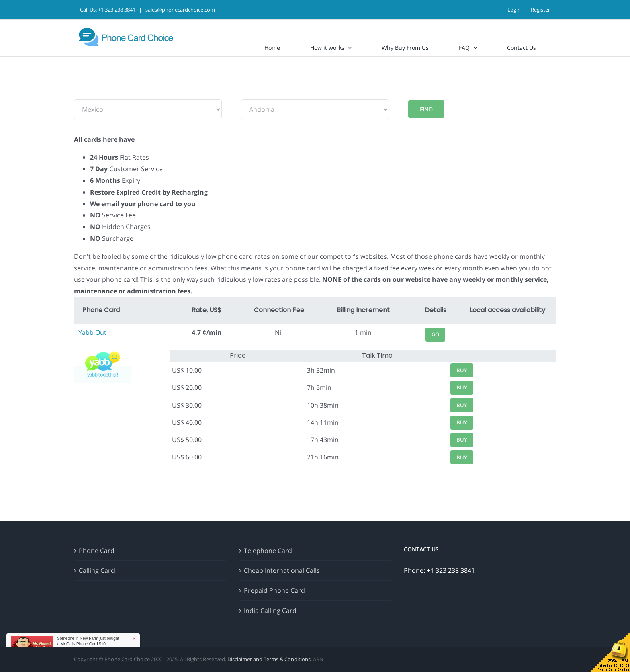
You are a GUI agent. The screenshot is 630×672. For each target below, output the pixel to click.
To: (246, 93)
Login (514, 10)
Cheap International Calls (282, 570)
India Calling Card (270, 611)
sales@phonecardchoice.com (180, 10)
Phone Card (97, 551)
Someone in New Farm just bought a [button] (88, 641)
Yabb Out (92, 332)
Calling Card (97, 570)
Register (540, 10)
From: (83, 93)
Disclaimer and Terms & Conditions (269, 659)
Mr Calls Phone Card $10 (83, 644)
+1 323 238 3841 (117, 10)
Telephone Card (268, 551)
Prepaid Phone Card (274, 590)
